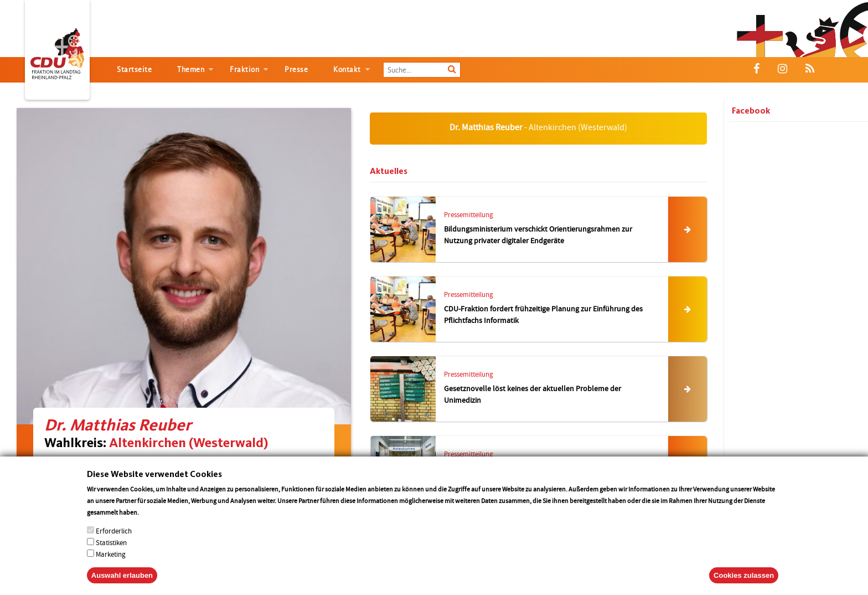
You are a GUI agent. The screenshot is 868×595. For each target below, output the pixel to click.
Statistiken (111, 546)
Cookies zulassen (744, 579)
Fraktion (244, 70)
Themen (191, 70)
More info (155, 516)
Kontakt (347, 70)
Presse (296, 70)
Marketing (111, 558)
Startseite (134, 70)
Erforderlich (114, 534)
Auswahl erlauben (122, 579)
